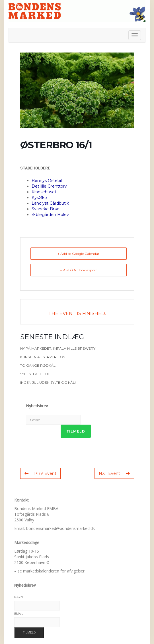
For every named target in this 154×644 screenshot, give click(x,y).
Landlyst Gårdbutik (50, 203)
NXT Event (114, 473)
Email (19, 614)
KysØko (39, 198)
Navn (19, 597)
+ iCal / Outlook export (79, 270)
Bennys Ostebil (47, 181)
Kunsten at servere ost (44, 357)
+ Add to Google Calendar (78, 254)
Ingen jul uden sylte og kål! (48, 382)
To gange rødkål (38, 365)
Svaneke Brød (46, 209)
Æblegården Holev (50, 215)
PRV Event (40, 473)
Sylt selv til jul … (37, 374)
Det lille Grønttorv (49, 186)
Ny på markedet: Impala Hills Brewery (58, 348)
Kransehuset (44, 192)
